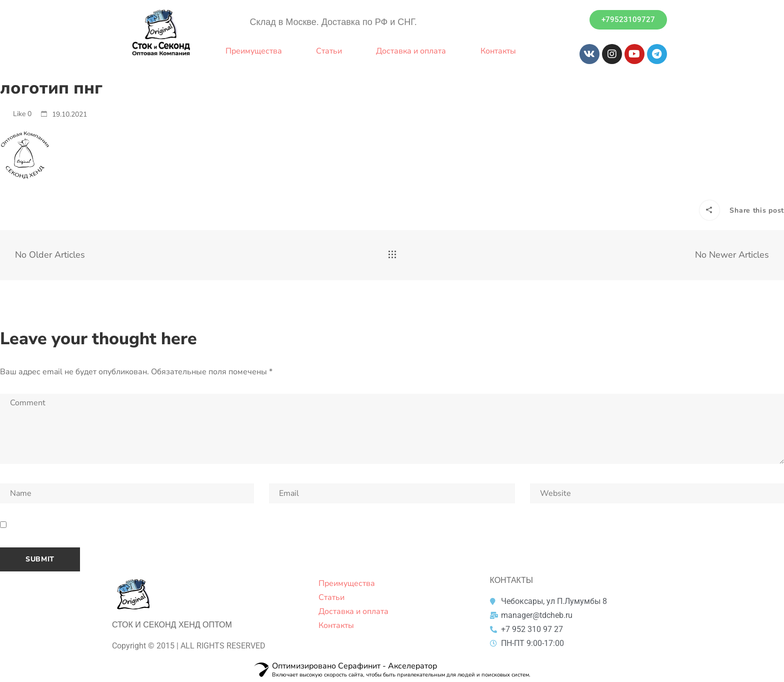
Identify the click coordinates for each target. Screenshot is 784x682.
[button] (628, 20)
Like (16, 114)
